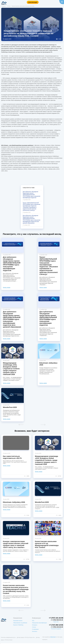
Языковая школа (18, 621)
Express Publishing (18, 625)
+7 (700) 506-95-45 (57, 620)
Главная (3, 6)
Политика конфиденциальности (8, 637)
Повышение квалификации (39, 623)
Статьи (9, 6)
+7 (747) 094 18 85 (56, 625)
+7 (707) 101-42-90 (56, 618)
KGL (33, 621)
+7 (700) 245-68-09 (57, 627)
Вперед (43, 425)
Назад (21, 425)
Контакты (35, 631)
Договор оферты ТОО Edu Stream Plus (26, 637)
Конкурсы (35, 625)
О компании (35, 629)
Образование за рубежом (20, 623)
